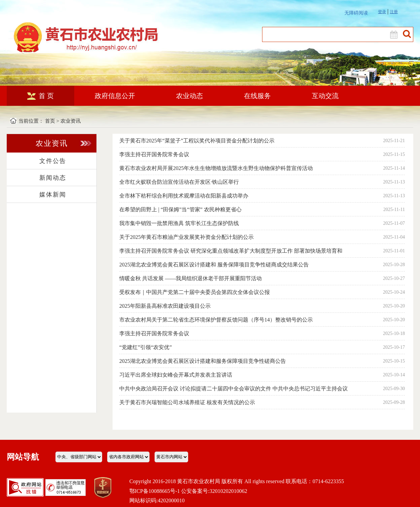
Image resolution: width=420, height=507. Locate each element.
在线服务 (257, 96)
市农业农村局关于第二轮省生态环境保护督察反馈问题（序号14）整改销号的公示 (216, 320)
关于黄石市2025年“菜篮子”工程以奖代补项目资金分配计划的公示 (197, 141)
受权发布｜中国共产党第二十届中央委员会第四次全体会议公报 (195, 292)
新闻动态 (53, 178)
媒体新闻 (53, 195)
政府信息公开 (115, 96)
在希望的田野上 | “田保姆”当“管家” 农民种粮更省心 (180, 209)
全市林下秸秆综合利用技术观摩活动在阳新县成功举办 (184, 196)
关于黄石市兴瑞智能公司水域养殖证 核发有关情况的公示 (187, 402)
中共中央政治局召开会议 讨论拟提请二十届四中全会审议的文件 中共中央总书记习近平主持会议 (234, 389)
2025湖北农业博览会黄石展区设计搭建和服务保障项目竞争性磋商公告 (203, 361)
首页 (50, 121)
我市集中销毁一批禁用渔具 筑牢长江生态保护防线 (179, 223)
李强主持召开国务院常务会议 (154, 154)
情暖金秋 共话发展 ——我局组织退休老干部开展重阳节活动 (191, 278)
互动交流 (325, 96)
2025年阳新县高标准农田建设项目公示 (165, 306)
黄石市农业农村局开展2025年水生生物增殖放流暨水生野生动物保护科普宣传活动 (216, 168)
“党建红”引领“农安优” (145, 347)
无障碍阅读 (356, 13)
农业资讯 (71, 121)
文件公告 (53, 161)
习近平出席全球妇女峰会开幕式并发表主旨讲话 (176, 375)
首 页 (40, 96)
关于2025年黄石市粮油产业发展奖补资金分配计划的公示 (186, 237)
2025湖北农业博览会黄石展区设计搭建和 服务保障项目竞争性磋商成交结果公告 (214, 265)
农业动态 (190, 96)
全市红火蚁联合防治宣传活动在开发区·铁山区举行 (179, 182)
